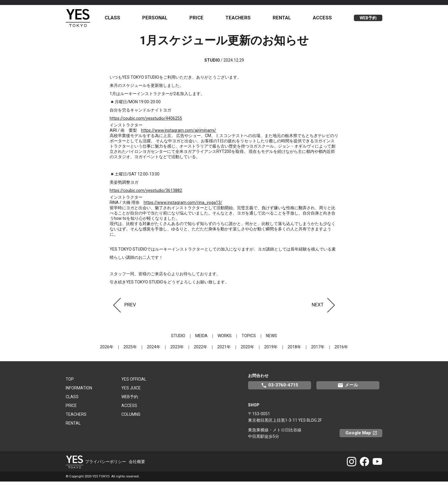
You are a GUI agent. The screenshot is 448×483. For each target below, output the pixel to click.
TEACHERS (239, 18)
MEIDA (201, 337)
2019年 (271, 348)
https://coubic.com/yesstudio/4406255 (146, 120)
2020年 (247, 348)
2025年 (130, 348)
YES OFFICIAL (134, 381)
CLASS (114, 18)
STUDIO (178, 337)
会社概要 (137, 463)
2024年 (154, 348)
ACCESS (323, 18)
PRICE (198, 18)
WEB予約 (368, 19)
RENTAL (282, 18)
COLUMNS (131, 416)
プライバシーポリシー (106, 463)
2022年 (201, 348)
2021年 (224, 348)
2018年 (294, 348)
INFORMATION (79, 389)
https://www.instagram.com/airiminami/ (179, 132)
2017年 (318, 348)
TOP (70, 381)
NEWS (271, 337)
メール (348, 387)
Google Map (364, 435)
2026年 (107, 348)
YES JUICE (131, 389)
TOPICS (249, 337)
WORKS (225, 337)
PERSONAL (157, 18)
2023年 (177, 348)
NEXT (325, 306)
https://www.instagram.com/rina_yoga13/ (183, 204)
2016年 (341, 348)
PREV (123, 306)
